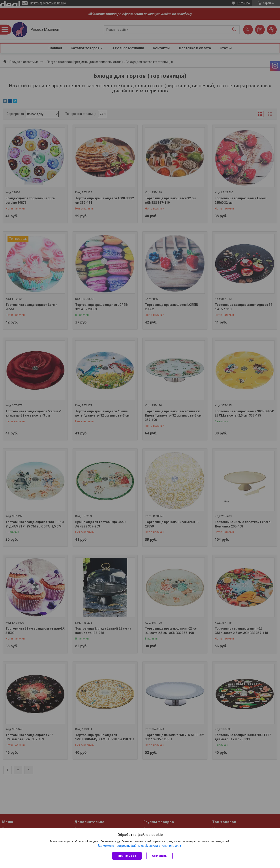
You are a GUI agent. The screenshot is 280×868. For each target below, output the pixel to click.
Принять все (127, 856)
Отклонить (159, 856)
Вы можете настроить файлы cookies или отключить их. (138, 846)
